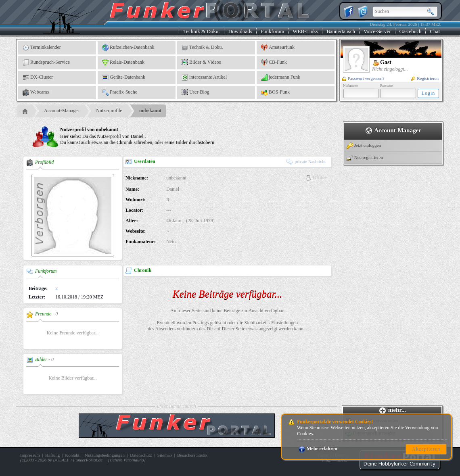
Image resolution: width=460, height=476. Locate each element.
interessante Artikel (204, 77)
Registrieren (425, 78)
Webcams (36, 92)
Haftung (52, 455)
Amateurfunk (278, 48)
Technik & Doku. (201, 31)
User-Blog (195, 92)
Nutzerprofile (109, 111)
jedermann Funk (281, 77)
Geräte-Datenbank (124, 77)
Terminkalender (42, 48)
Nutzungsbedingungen (105, 455)
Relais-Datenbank (123, 63)
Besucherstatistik (192, 455)
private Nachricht (306, 161)
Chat (435, 31)
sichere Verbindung (127, 460)
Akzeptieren (426, 449)
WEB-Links (305, 31)
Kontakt (72, 455)
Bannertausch (341, 31)
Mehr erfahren (318, 449)
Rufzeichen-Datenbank (128, 48)
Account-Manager (62, 111)
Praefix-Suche (120, 92)
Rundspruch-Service (46, 63)
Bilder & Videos (201, 63)
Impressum (30, 455)
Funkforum (273, 31)
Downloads (240, 31)
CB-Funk (274, 63)
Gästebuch (411, 31)
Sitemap (165, 455)
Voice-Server (377, 31)
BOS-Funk (275, 92)
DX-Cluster (38, 77)
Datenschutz (141, 455)
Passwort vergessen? (363, 78)
